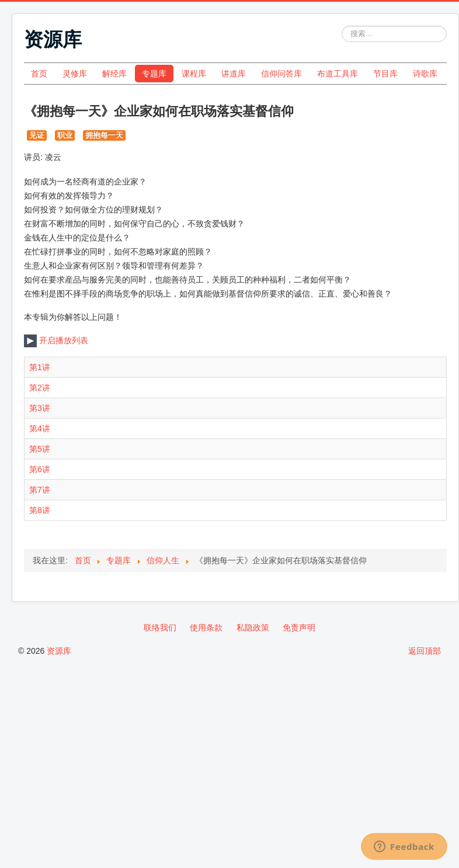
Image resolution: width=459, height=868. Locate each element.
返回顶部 (425, 651)
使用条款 (206, 628)
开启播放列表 (56, 340)
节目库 (385, 74)
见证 (37, 135)
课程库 (194, 74)
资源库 (59, 651)
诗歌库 (425, 74)
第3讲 (40, 408)
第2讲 (40, 388)
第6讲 (40, 469)
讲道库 (234, 74)
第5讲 (40, 449)
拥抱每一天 (104, 135)
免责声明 (299, 628)
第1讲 (40, 367)
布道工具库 (338, 74)
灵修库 (75, 74)
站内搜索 (342, 26)
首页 (39, 74)
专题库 (154, 74)
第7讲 (40, 490)
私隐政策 (253, 628)
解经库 (114, 74)
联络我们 (160, 628)
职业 (65, 135)
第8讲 (40, 510)
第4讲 (40, 428)
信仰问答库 (281, 74)
